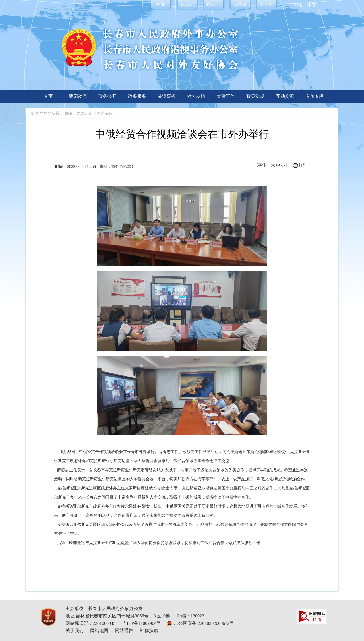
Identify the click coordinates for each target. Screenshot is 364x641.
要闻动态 (78, 96)
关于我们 (75, 631)
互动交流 (285, 96)
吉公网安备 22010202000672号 (204, 623)
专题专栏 (315, 96)
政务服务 (137, 96)
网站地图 (99, 631)
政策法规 (255, 96)
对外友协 (196, 96)
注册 (311, 5)
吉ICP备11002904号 (142, 623)
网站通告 (124, 631)
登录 (299, 5)
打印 (303, 165)
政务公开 (107, 96)
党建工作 (226, 96)
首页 (48, 96)
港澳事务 (167, 96)
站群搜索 (149, 631)
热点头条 (105, 114)
